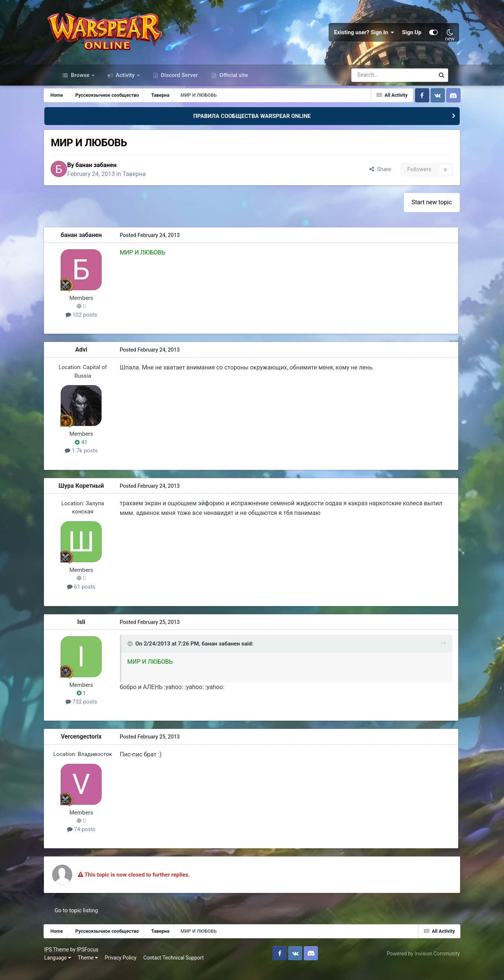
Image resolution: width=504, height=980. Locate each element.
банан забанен (113, 175)
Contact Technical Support (185, 969)
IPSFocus (99, 961)
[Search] (373, 85)
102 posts (94, 326)
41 (94, 454)
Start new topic (420, 213)
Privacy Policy (132, 969)
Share (367, 180)
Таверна (151, 184)
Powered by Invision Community (411, 965)
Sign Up (401, 37)
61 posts (94, 598)
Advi (93, 361)
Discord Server (179, 85)
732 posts (94, 713)
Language (69, 969)
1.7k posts (93, 462)
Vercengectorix (94, 748)
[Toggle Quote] (141, 655)
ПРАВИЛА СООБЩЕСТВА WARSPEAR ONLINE (252, 126)
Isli (94, 633)
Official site (233, 85)
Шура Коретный (93, 497)
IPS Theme (68, 961)
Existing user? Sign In (353, 37)
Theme (100, 969)
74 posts (94, 840)
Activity (125, 85)
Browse (80, 85)
